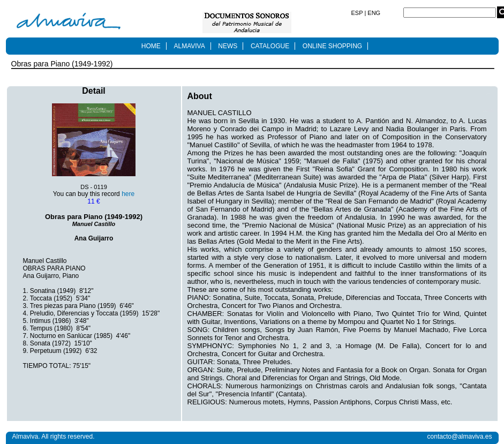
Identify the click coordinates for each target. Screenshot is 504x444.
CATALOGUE (270, 46)
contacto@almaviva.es (460, 437)
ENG (373, 13)
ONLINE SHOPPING (332, 46)
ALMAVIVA (189, 46)
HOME (151, 46)
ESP (358, 13)
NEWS (228, 46)
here (128, 194)
